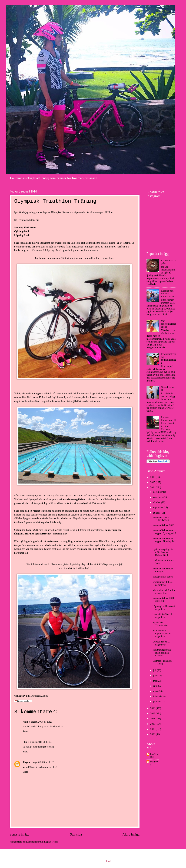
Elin (25, 742)
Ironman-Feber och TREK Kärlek (162, 519)
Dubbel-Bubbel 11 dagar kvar (161, 643)
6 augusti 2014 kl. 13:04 (40, 742)
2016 (153, 477)
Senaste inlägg (19, 834)
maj (155, 681)
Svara (25, 731)
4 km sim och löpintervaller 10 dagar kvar (162, 634)
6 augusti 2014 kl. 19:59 (43, 762)
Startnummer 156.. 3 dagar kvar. (162, 583)
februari (157, 696)
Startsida (76, 834)
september (158, 508)
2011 (153, 719)
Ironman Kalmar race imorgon (163, 570)
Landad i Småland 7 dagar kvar (162, 616)
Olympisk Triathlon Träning (162, 662)
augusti (157, 513)
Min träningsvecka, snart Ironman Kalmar (162, 653)
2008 (153, 734)
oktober (157, 502)
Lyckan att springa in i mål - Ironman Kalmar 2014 (163, 552)
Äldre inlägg (131, 834)
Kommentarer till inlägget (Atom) (43, 842)
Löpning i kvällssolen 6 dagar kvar (164, 608)
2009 (153, 729)
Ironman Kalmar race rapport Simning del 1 (163, 541)
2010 (153, 724)
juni (155, 676)
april (156, 686)
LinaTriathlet (154, 756)
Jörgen (26, 762)
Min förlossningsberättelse (169, 324)
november (158, 497)
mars (156, 691)
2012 (153, 714)
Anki (25, 722)
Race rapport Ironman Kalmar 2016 (167, 294)
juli (155, 670)
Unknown (154, 763)
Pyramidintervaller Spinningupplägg (169, 358)
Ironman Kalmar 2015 (163, 525)
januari (157, 702)
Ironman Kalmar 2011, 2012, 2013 (164, 600)
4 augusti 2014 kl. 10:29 (41, 722)
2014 (153, 487)
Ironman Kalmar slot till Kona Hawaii (168, 420)
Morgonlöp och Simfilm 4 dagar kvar (164, 592)
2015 (153, 482)
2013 (153, 708)
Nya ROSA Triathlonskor (160, 624)
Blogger (108, 861)
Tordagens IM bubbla (163, 577)
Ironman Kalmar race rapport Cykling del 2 (164, 532)
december (158, 492)
